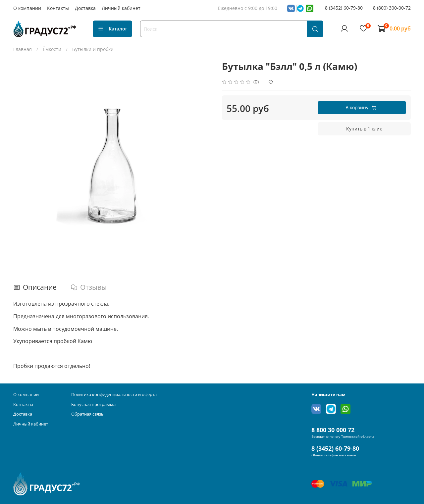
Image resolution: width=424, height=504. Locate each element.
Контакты (58, 8)
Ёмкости (52, 49)
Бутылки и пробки (93, 49)
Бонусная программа (93, 404)
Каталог (112, 29)
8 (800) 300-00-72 (392, 8)
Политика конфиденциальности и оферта (114, 395)
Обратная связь (87, 414)
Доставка (85, 8)
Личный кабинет (121, 8)
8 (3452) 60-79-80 (344, 8)
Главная (23, 49)
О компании (27, 8)
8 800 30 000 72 (333, 430)
